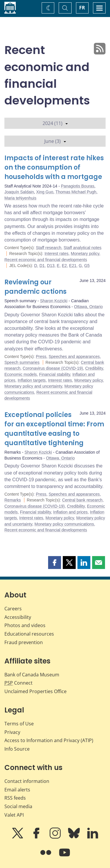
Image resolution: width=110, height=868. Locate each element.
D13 (51, 266)
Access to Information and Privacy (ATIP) (49, 740)
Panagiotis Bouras (78, 186)
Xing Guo (45, 192)
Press (41, 357)
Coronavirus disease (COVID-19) (53, 368)
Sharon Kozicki (54, 301)
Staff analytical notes (83, 248)
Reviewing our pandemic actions (35, 287)
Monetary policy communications (64, 524)
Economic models (21, 374)
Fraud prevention (24, 642)
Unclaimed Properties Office (35, 691)
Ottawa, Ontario (88, 307)
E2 (64, 266)
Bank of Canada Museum (32, 675)
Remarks (13, 500)
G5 (87, 266)
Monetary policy (85, 254)
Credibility (94, 368)
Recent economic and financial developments (46, 260)
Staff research (49, 248)
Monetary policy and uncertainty (33, 386)
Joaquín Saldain (19, 192)
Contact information (27, 781)
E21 (73, 266)
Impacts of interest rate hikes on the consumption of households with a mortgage (54, 167)
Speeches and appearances (74, 357)
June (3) (55, 141)
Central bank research (82, 500)
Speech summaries (22, 362)
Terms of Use (19, 724)
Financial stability (55, 374)
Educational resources (29, 634)
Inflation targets (32, 380)
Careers (13, 609)
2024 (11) (55, 123)
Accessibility (18, 617)
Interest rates (57, 254)
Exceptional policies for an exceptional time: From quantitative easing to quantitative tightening (54, 429)
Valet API (14, 815)
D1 (42, 266)
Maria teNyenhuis (20, 198)
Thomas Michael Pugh (76, 192)
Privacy (12, 732)
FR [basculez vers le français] (82, 8)
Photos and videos (25, 625)
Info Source (17, 749)
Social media (18, 806)
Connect (18, 683)
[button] (55, 563)
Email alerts (17, 790)
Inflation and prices (70, 512)
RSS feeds (15, 798)
